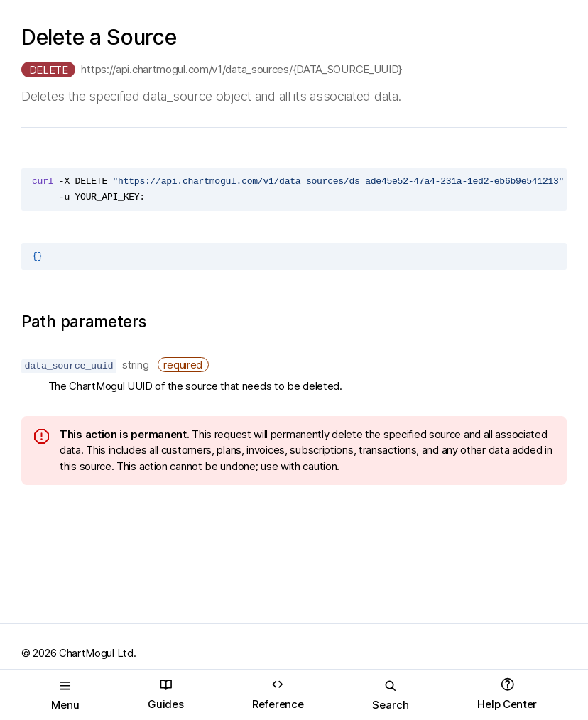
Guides (165, 694)
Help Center (507, 694)
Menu (65, 695)
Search (391, 695)
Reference (278, 694)
